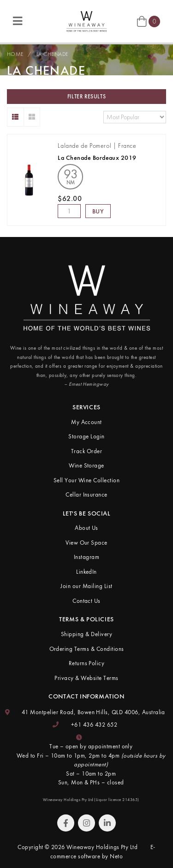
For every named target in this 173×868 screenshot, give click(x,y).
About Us (86, 528)
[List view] (15, 117)
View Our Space (86, 543)
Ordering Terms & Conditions (87, 649)
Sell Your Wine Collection (86, 480)
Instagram (86, 557)
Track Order (86, 451)
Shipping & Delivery (86, 634)
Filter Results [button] (86, 97)
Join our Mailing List (86, 586)
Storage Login (86, 436)
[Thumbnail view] (32, 117)
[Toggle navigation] (18, 21)
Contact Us (86, 601)
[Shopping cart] (149, 21)
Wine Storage (86, 465)
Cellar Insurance (86, 495)
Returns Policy (87, 663)
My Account (86, 422)
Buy (98, 211)
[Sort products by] (135, 117)
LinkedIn (86, 572)
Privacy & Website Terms (86, 678)
